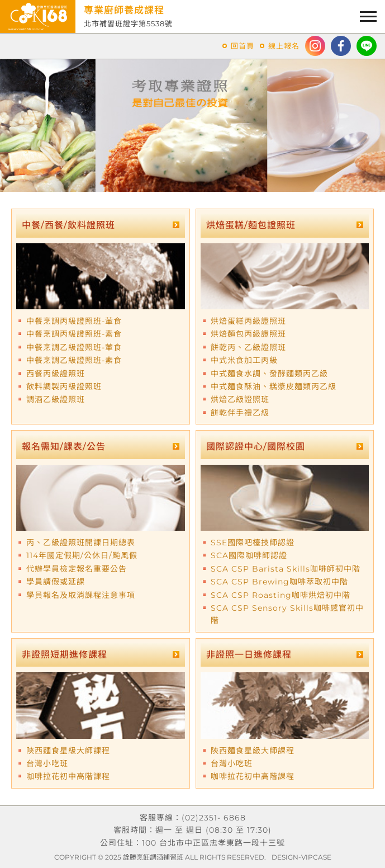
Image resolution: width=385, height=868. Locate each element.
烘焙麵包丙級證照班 (248, 334)
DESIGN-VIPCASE (301, 857)
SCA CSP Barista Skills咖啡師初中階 (286, 569)
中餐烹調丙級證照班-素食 (74, 334)
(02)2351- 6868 (214, 818)
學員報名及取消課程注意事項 (81, 595)
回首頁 (243, 46)
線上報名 (284, 46)
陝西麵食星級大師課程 (68, 751)
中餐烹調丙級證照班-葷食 (74, 321)
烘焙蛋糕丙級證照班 (248, 321)
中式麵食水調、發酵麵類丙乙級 (269, 374)
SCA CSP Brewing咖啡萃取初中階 (279, 582)
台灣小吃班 (47, 763)
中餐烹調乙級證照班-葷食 (74, 347)
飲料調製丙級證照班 (64, 386)
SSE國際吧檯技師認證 (253, 542)
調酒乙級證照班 (56, 399)
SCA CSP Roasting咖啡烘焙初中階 (281, 595)
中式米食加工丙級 (244, 360)
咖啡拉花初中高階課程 (68, 776)
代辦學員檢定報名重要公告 (77, 569)
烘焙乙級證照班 (240, 399)
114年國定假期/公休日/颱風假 (82, 555)
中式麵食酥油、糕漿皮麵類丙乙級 (274, 386)
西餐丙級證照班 (56, 374)
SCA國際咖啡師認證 (249, 555)
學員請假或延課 (56, 582)
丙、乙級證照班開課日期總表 (81, 542)
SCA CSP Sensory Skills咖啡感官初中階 (287, 614)
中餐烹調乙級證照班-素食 (74, 360)
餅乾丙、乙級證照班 (248, 347)
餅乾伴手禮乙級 (240, 413)
